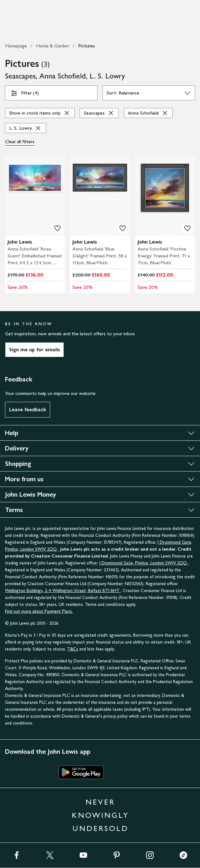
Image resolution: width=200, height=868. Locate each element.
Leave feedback (28, 410)
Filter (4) (25, 94)
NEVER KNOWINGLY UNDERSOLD (100, 815)
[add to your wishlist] (57, 228)
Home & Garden (53, 46)
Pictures (87, 46)
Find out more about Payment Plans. (39, 611)
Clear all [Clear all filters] (20, 142)
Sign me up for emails (34, 350)
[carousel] (35, 196)
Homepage (16, 46)
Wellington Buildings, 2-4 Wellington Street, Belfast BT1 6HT (63, 591)
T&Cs (73, 649)
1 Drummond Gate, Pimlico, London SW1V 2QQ (144, 563)
